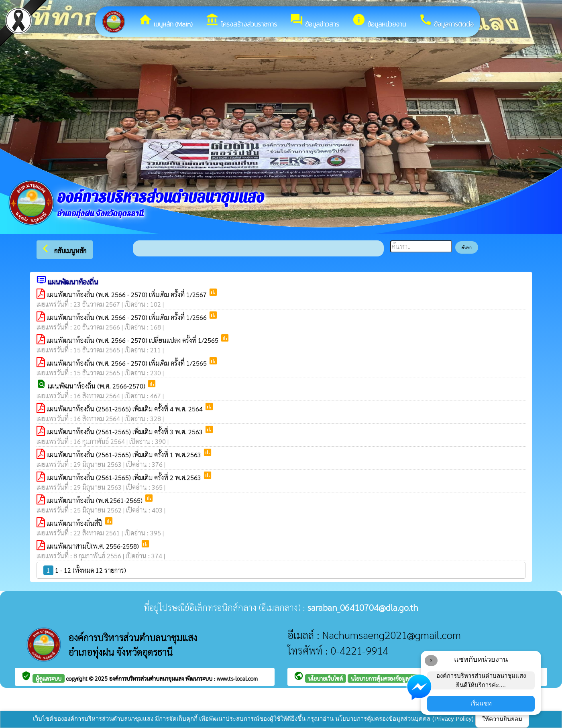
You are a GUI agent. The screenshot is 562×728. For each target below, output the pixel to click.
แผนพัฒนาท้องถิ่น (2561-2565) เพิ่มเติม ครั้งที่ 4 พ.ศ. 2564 (125, 409)
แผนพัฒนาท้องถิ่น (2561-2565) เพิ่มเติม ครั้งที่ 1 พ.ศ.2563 (125, 454)
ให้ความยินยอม (502, 719)
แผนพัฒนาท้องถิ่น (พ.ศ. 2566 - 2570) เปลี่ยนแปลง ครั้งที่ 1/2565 (133, 340)
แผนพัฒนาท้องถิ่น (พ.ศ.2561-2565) (95, 500)
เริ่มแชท (481, 703)
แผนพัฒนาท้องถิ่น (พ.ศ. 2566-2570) (97, 386)
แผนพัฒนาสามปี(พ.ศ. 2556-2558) (94, 546)
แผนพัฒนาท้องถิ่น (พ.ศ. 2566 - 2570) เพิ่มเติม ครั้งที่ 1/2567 (127, 294)
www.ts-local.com (237, 678)
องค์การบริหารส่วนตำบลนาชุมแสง (147, 678)
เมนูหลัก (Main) (166, 21)
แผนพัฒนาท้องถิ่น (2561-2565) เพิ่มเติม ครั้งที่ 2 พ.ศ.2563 (125, 477)
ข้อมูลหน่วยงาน (379, 21)
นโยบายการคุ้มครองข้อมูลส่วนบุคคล (391, 678)
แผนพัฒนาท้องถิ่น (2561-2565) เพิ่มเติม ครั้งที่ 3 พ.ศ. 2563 (125, 432)
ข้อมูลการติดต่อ (446, 21)
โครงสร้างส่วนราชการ (241, 21)
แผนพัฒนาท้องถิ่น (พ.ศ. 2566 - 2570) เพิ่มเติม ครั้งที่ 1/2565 (127, 363)
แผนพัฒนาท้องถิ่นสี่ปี (75, 523)
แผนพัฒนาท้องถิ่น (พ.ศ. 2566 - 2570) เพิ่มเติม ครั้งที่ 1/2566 (127, 317)
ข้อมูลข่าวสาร (315, 21)
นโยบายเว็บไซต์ (326, 678)
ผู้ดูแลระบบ (49, 678)
